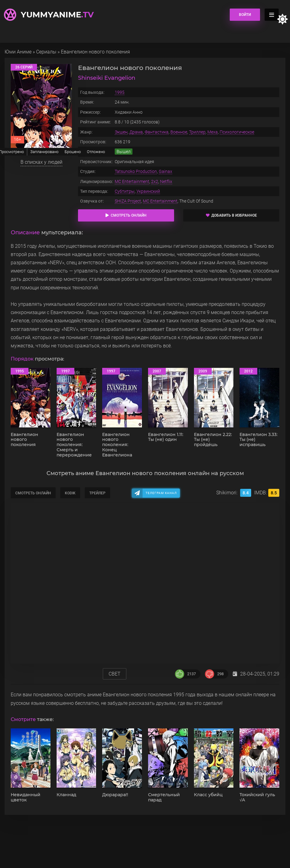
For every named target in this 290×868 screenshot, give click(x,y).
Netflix (166, 181)
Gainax (165, 171)
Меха (213, 132)
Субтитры (125, 191)
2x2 (155, 181)
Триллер (197, 132)
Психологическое (237, 132)
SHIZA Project (128, 201)
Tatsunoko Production (136, 171)
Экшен (121, 132)
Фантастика (157, 132)
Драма (136, 132)
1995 (120, 92)
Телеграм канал (161, 493)
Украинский (148, 191)
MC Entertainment (132, 181)
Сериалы (46, 52)
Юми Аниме (18, 52)
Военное (179, 132)
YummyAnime (57, 15)
